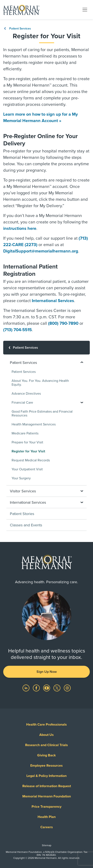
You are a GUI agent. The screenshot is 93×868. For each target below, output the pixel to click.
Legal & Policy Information (46, 776)
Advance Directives (26, 394)
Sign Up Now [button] (47, 672)
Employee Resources (46, 766)
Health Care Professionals (46, 725)
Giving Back (46, 755)
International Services (53, 301)
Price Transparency (46, 807)
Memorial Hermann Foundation (47, 796)
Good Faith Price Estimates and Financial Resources (42, 413)
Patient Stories (22, 514)
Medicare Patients (25, 433)
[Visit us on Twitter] (57, 688)
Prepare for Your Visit (27, 442)
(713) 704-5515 (18, 330)
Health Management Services (34, 424)
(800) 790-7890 (63, 323)
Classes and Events (26, 525)
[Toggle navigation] (85, 9)
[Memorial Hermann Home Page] (21, 10)
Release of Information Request (47, 786)
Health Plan (47, 817)
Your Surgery (21, 478)
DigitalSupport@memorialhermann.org (41, 251)
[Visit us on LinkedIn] (26, 688)
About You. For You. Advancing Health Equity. (40, 383)
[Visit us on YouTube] (47, 688)
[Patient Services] (46, 348)
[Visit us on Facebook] (37, 688)
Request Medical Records (31, 460)
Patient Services (17, 29)
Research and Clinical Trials (46, 745)
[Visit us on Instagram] (67, 688)
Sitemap (47, 845)
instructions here (20, 229)
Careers (47, 827)
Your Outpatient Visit (27, 469)
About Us (46, 735)
